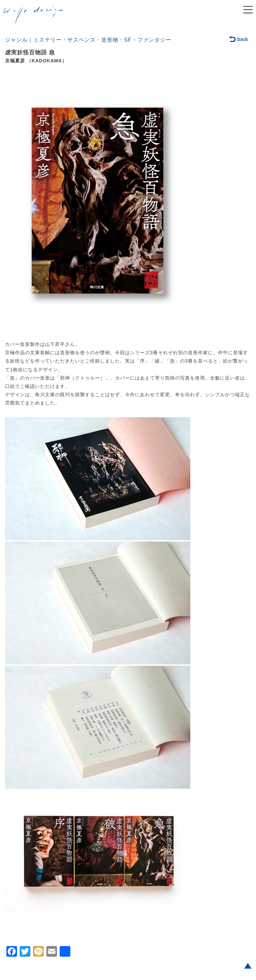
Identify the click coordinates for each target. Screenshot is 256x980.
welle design (33, 16)
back (239, 40)
